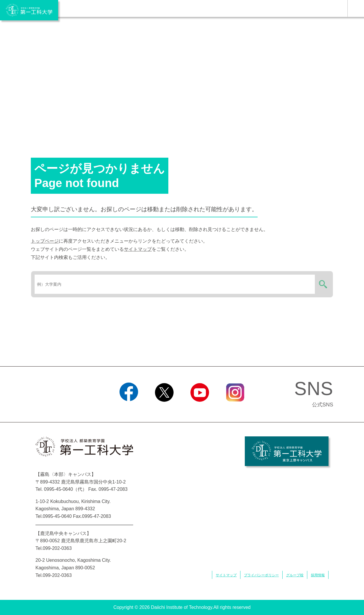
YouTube (200, 409)
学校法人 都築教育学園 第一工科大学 (29, 10)
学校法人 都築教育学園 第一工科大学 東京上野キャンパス (287, 451)
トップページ (45, 241)
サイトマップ (138, 249)
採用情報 (318, 575)
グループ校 (295, 575)
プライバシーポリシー (261, 575)
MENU (356, 8)
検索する (322, 284)
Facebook (129, 409)
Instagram (235, 409)
